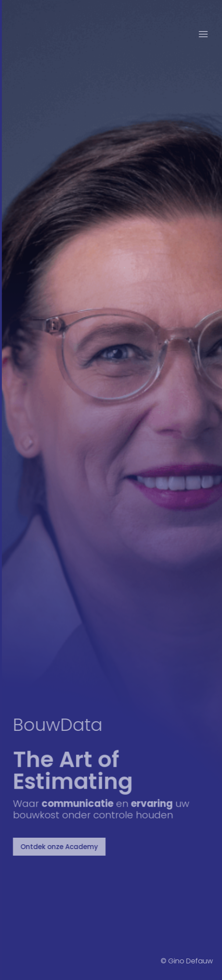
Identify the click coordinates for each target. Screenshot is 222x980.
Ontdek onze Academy (61, 847)
